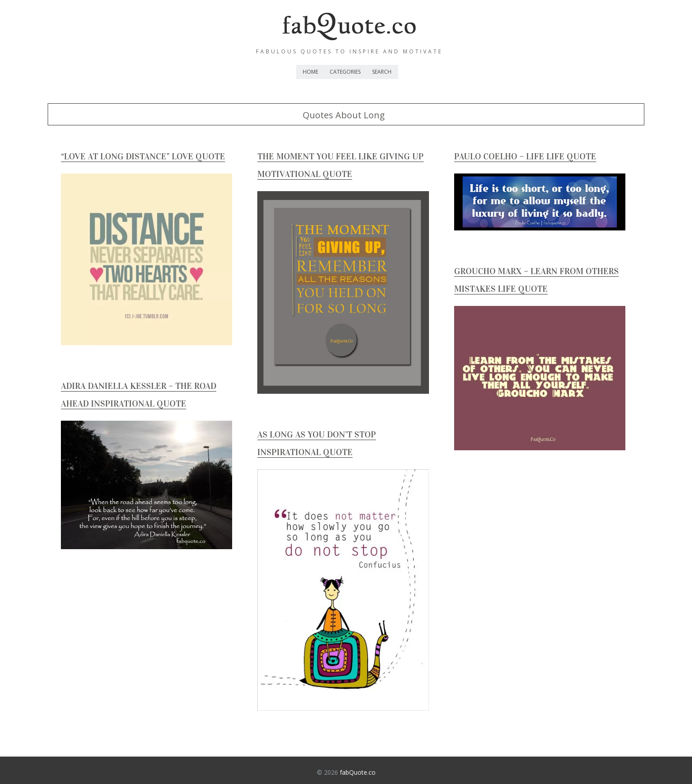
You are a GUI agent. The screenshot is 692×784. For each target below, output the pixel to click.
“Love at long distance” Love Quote (143, 156)
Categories (345, 72)
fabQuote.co (358, 772)
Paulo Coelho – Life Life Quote (525, 156)
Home (310, 72)
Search (382, 72)
